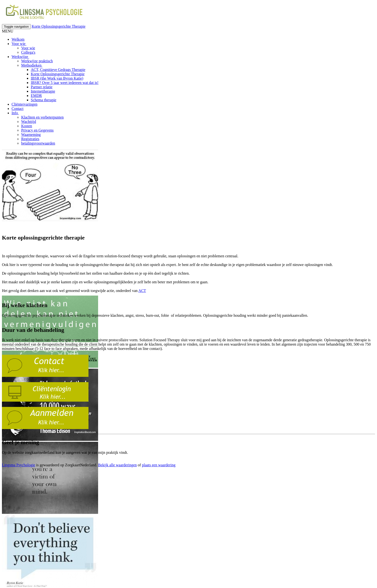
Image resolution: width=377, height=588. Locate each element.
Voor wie (19, 44)
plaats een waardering (159, 465)
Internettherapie (43, 91)
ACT (142, 291)
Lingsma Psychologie (19, 465)
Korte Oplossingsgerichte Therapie (59, 26)
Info (15, 113)
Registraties (30, 139)
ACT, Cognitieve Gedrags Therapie (58, 70)
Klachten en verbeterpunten (42, 117)
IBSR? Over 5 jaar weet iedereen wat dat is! (65, 83)
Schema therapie (44, 100)
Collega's (28, 52)
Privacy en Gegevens (37, 130)
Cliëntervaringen (25, 104)
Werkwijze (20, 57)
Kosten (27, 126)
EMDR (36, 96)
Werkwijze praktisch (37, 61)
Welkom (18, 39)
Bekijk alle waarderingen (117, 465)
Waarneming (31, 135)
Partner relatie (42, 87)
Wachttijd (29, 122)
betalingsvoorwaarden (38, 143)
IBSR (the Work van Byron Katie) (57, 78)
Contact (18, 109)
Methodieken (32, 65)
